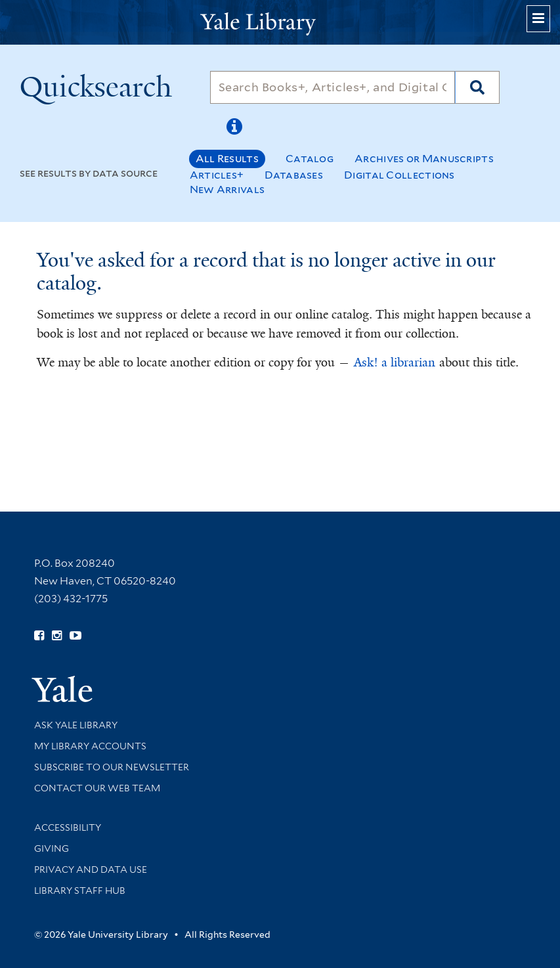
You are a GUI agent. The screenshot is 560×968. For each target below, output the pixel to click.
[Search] (333, 87)
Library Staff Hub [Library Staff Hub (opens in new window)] (80, 891)
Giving (52, 848)
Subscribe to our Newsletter (112, 767)
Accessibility (68, 827)
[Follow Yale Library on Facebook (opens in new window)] (39, 636)
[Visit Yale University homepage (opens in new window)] (62, 685)
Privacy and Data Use (91, 869)
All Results (227, 159)
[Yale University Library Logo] (280, 23)
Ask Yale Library (76, 725)
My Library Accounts (90, 746)
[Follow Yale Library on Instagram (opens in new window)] (57, 636)
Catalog (310, 159)
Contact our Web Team (97, 788)
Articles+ (217, 175)
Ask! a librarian (395, 363)
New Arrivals (227, 189)
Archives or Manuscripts (424, 159)
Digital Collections (399, 175)
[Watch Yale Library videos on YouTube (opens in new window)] (75, 636)
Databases (294, 175)
